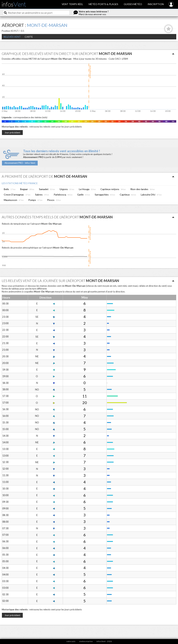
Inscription (156, 4)
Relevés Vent (12, 37)
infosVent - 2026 (104, 641)
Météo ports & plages (103, 4)
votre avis (71, 641)
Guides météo (133, 4)
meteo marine (86, 641)
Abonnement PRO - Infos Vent (20, 163)
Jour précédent (12, 133)
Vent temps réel (72, 4)
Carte (29, 37)
